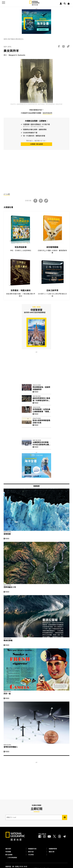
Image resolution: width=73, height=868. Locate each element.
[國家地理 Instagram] (44, 837)
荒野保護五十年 (10, 587)
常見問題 (8, 852)
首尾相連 (7, 534)
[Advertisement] (36, 176)
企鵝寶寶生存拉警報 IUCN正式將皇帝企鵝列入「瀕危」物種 (42, 445)
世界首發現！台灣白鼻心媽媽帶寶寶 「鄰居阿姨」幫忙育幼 (42, 412)
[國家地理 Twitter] (54, 837)
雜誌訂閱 (52, 852)
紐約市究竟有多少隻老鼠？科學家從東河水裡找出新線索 (41, 401)
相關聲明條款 (53, 849)
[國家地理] (34, 5)
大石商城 (31, 855)
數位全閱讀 (9, 855)
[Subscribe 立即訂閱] (65, 817)
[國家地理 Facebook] (40, 837)
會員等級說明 (47, 113)
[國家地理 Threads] (60, 837)
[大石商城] (69, 4)
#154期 (7, 194)
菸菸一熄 (7, 694)
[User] (61, 4)
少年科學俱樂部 (12, 858)
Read (35, 392)
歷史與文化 (20, 39)
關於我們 (8, 849)
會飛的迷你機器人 (11, 747)
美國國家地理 (32, 849)
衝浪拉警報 (8, 640)
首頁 (5, 39)
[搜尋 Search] (65, 4)
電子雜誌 (11, 39)
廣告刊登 (31, 852)
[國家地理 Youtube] (49, 837)
